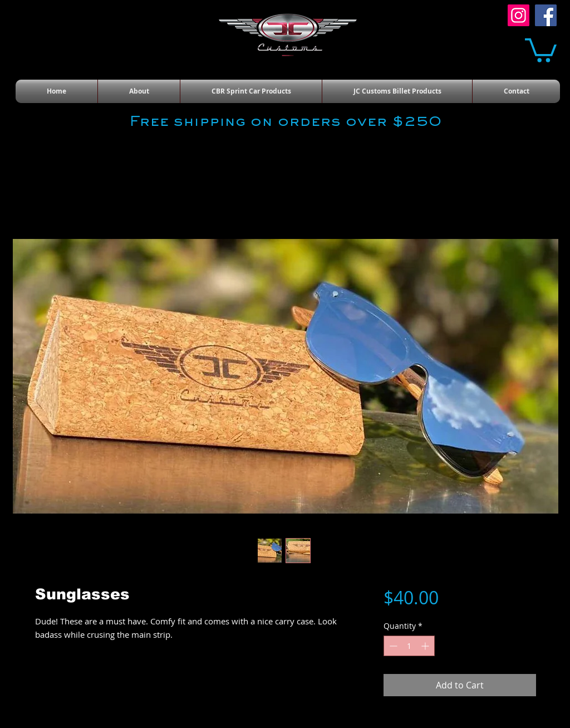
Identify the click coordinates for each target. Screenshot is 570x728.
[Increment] (426, 646)
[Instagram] (519, 15)
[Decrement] (392, 646)
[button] (541, 49)
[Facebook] (546, 15)
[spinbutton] (409, 646)
